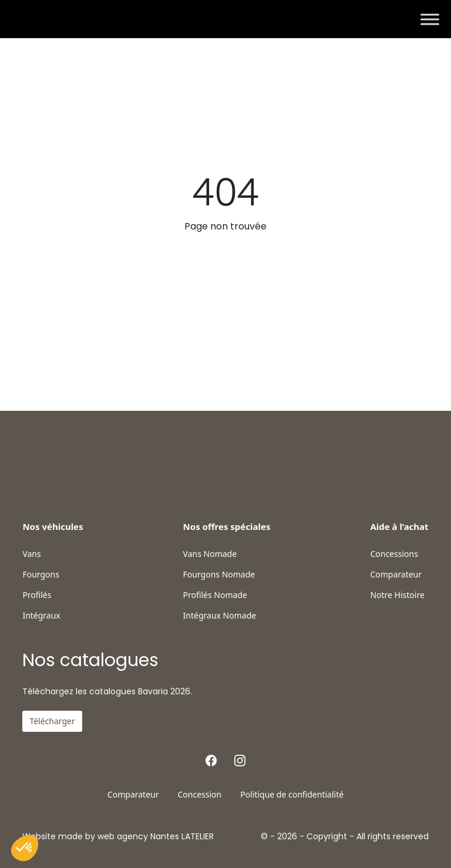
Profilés (37, 595)
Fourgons (41, 575)
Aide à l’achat (399, 526)
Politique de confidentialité (292, 794)
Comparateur (396, 575)
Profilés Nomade (215, 595)
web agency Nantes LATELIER (156, 836)
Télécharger (52, 721)
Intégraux (41, 616)
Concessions (394, 554)
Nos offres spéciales (227, 526)
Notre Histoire (397, 595)
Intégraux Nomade (220, 616)
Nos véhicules (53, 526)
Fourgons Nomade (219, 575)
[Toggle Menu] (430, 19)
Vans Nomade (210, 554)
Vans (31, 554)
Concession (199, 794)
